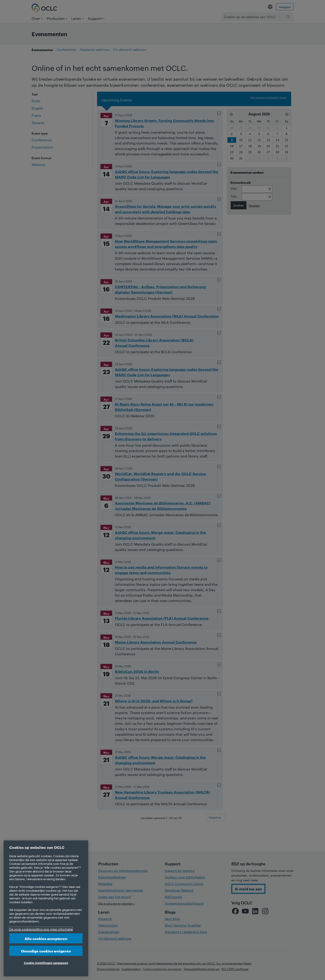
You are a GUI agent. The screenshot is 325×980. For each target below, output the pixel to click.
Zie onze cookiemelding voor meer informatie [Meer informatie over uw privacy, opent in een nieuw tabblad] (41, 929)
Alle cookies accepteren (46, 938)
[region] (46, 908)
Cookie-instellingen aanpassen (46, 963)
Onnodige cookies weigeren (46, 951)
